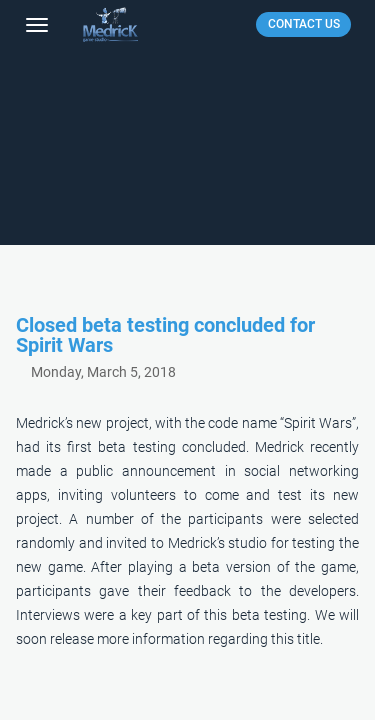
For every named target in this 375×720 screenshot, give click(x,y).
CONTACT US (304, 24)
